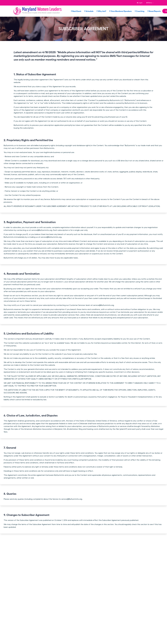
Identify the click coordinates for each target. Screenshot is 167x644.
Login (139, 3)
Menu (149, 3)
